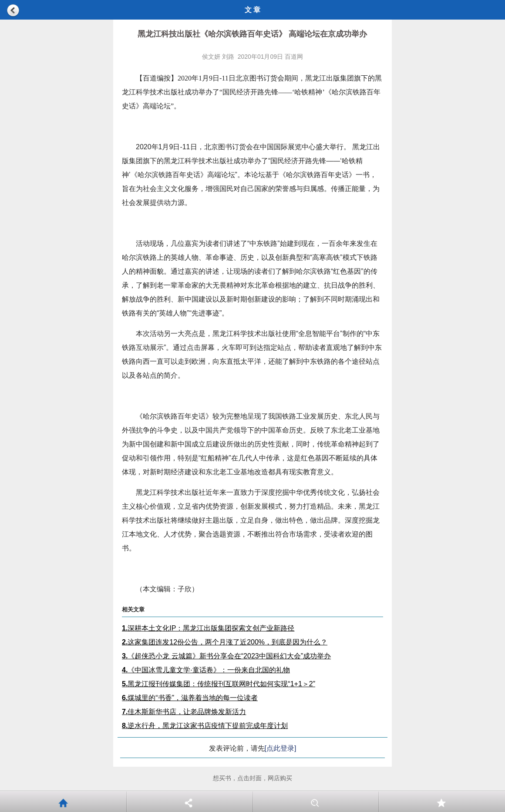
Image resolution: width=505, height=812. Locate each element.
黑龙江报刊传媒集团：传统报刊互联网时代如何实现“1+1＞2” (219, 684)
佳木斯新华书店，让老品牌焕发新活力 (184, 712)
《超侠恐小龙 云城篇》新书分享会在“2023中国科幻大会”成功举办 (226, 656)
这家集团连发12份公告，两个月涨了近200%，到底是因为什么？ (225, 642)
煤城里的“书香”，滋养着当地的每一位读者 (190, 698)
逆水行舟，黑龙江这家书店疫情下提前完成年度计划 (205, 726)
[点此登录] (281, 748)
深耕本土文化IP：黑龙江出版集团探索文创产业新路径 (208, 628)
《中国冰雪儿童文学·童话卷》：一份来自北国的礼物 (206, 670)
